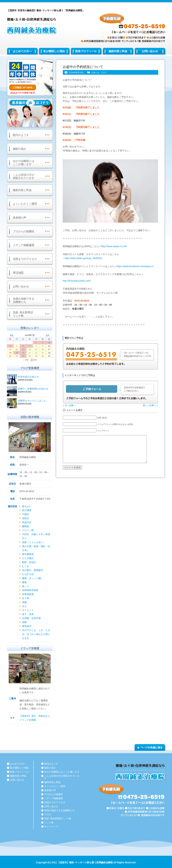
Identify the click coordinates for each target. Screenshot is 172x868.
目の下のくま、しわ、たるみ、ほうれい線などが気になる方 (36, 634)
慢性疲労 (27, 626)
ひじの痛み (28, 558)
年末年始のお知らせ (35, 377)
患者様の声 (19, 218)
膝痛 (24, 582)
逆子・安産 (28, 614)
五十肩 (26, 598)
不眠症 (26, 514)
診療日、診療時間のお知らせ (35, 389)
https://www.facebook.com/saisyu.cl (135, 266)
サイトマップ (51, 827)
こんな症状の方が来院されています (24, 176)
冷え (24, 606)
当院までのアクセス (25, 259)
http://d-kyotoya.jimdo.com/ (77, 281)
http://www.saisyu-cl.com (114, 246)
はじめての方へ (22, 51)
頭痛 (24, 622)
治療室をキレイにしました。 (35, 401)
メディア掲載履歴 (24, 245)
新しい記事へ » (150, 405)
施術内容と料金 (118, 51)
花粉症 (26, 518)
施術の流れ (19, 149)
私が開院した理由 (54, 51)
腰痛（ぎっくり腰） (33, 578)
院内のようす (21, 135)
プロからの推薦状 (24, 231)
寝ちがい (27, 506)
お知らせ (95, 73)
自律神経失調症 (30, 590)
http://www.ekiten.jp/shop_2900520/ (84, 258)
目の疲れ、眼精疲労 (33, 570)
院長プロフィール (86, 51)
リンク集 (49, 823)
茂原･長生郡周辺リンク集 (23, 314)
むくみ (26, 566)
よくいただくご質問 (25, 204)
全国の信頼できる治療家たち (24, 300)
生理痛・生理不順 (31, 618)
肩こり (26, 586)
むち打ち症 (28, 574)
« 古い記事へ (69, 405)
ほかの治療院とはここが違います (24, 163)
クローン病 (28, 530)
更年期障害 (28, 554)
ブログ (103, 73)
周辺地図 (18, 273)
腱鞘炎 (26, 526)
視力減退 (27, 510)
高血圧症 (27, 522)
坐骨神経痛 (28, 594)
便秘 (24, 602)
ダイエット (28, 610)
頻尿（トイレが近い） (34, 542)
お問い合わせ (150, 51)
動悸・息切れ (29, 562)
